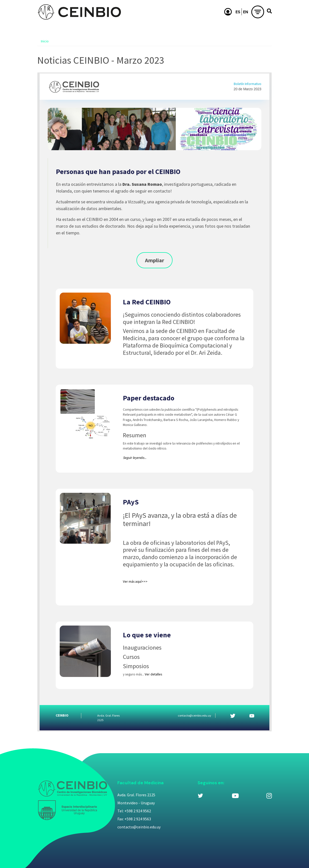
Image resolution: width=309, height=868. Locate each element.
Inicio (45, 41)
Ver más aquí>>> (135, 582)
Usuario (228, 12)
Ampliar (154, 260)
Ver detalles (153, 674)
